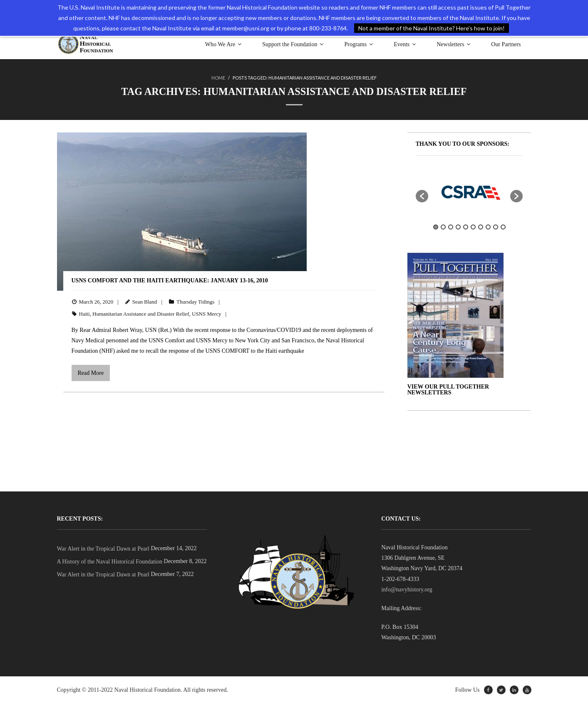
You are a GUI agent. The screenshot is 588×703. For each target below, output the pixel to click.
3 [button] (451, 227)
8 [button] (488, 227)
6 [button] (473, 227)
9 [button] (496, 227)
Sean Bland (145, 302)
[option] (469, 192)
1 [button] (436, 227)
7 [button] (481, 227)
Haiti (84, 313)
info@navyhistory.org (407, 590)
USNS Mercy (206, 313)
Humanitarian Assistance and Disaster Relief (141, 313)
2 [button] (443, 227)
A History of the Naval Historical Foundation (110, 562)
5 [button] (466, 227)
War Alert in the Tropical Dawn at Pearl (103, 549)
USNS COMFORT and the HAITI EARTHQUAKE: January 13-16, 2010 (170, 280)
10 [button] (503, 227)
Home (218, 78)
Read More (91, 373)
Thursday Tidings (195, 302)
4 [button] (458, 227)
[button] (422, 196)
